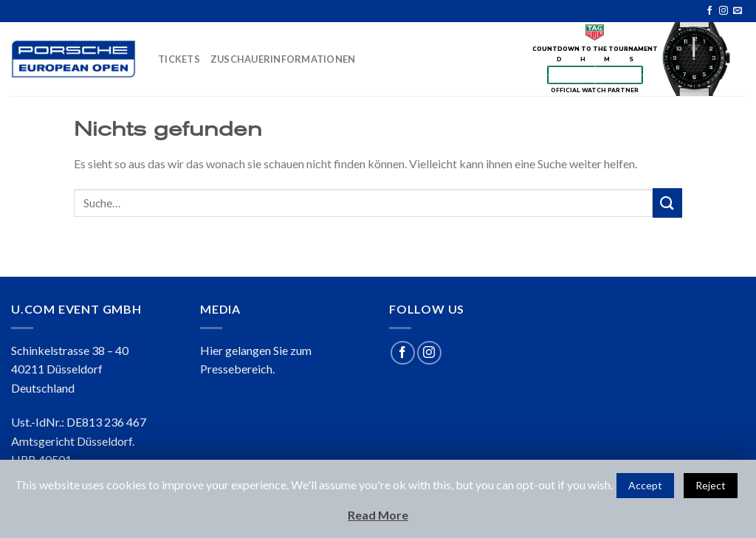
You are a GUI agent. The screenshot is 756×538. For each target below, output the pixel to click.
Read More (378, 515)
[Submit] (667, 203)
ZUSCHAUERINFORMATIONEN (283, 59)
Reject (711, 485)
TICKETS (179, 59)
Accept (645, 485)
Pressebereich (236, 369)
